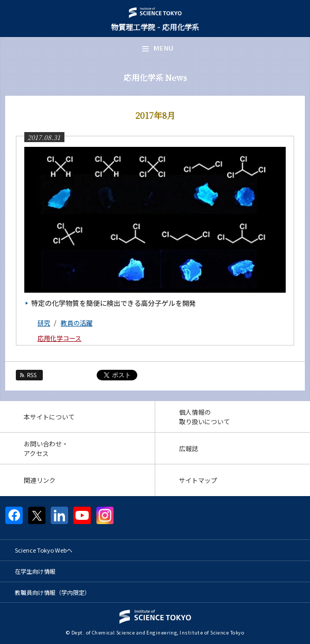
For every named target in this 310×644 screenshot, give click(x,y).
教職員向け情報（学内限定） (53, 592)
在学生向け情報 (35, 571)
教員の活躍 (77, 323)
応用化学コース (59, 338)
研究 (44, 323)
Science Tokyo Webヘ (44, 550)
